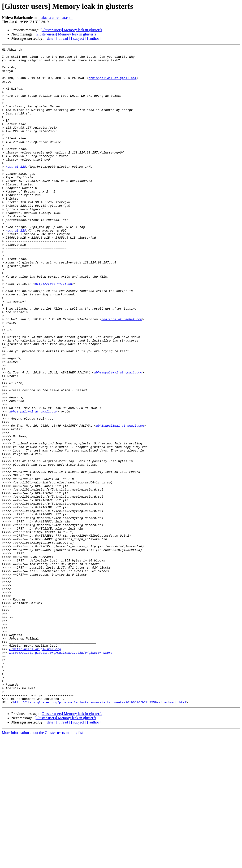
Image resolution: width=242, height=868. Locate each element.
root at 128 (16, 191)
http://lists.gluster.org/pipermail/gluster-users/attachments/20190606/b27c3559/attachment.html (100, 833)
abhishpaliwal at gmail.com (113, 84)
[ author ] (94, 38)
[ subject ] (79, 38)
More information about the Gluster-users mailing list (42, 864)
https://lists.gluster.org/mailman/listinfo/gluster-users (61, 774)
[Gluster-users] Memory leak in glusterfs (71, 30)
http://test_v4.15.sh (53, 331)
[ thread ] (63, 38)
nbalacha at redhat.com (55, 18)
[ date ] (50, 38)
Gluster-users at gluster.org (35, 770)
